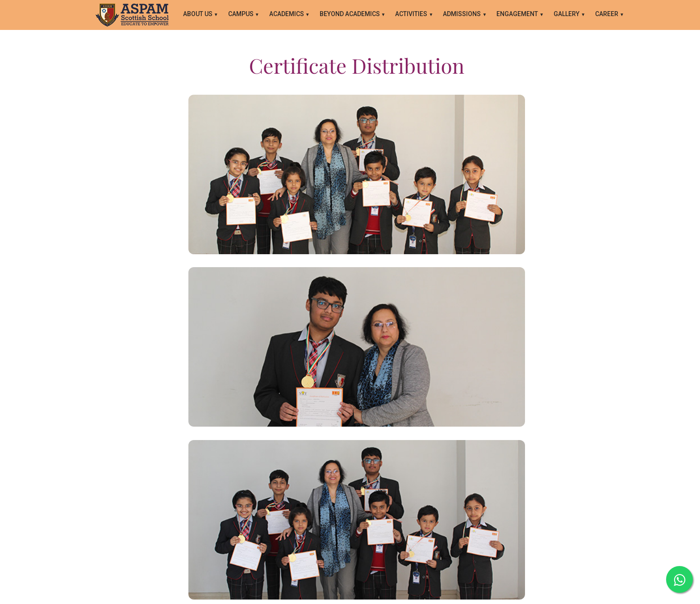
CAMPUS (242, 14)
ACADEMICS (287, 14)
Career (607, 14)
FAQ (375, 533)
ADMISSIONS (462, 14)
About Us (198, 14)
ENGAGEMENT (518, 14)
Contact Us (321, 533)
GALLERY (567, 14)
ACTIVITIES (412, 14)
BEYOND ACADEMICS (350, 14)
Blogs (353, 533)
